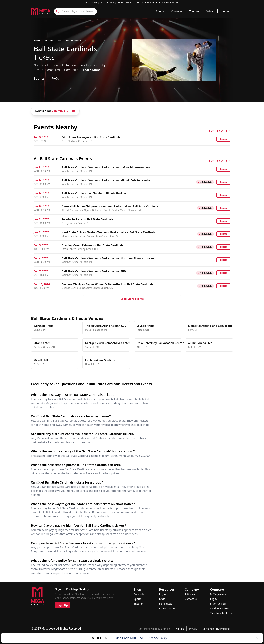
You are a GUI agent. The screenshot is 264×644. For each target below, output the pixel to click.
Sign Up (63, 605)
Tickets (223, 139)
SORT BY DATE (220, 131)
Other (210, 11)
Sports (160, 11)
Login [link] (225, 11)
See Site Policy (158, 638)
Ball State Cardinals (70, 40)
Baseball (49, 40)
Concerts (177, 11)
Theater (194, 11)
